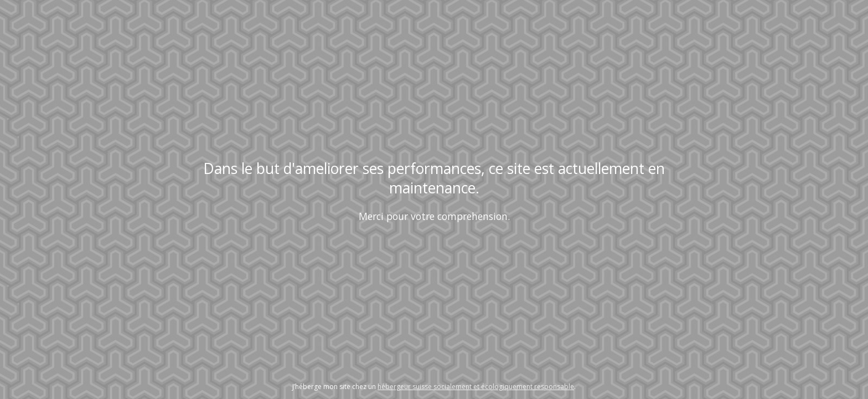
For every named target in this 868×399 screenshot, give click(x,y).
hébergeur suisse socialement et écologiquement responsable (476, 387)
